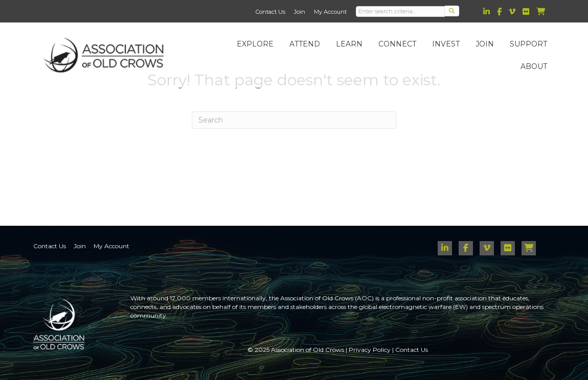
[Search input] (400, 11)
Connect (397, 44)
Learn (349, 44)
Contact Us (270, 12)
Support (528, 44)
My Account (330, 12)
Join (300, 12)
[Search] (294, 120)
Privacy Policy (370, 350)
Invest (446, 44)
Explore (255, 44)
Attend (305, 44)
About (534, 66)
